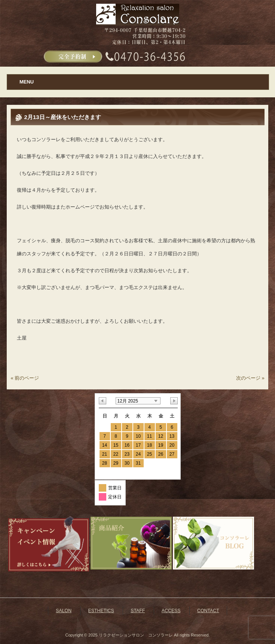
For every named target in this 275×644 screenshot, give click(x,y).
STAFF (138, 611)
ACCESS (171, 611)
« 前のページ (25, 378)
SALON (64, 611)
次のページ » (250, 378)
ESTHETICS (101, 611)
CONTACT (208, 611)
